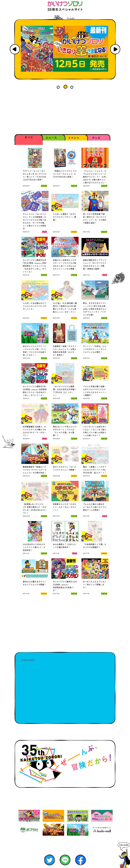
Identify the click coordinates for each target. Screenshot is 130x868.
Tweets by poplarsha (28, 660)
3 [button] (73, 87)
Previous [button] (15, 49)
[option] (65, 49)
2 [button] (66, 87)
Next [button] (115, 49)
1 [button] (59, 87)
